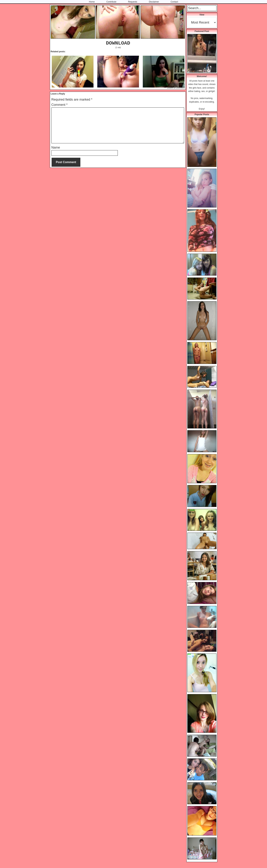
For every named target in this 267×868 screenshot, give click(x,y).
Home (92, 2)
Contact (174, 2)
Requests (133, 2)
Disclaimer (154, 2)
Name (56, 147)
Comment (60, 105)
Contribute (111, 2)
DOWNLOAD (118, 43)
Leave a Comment (176, 88)
